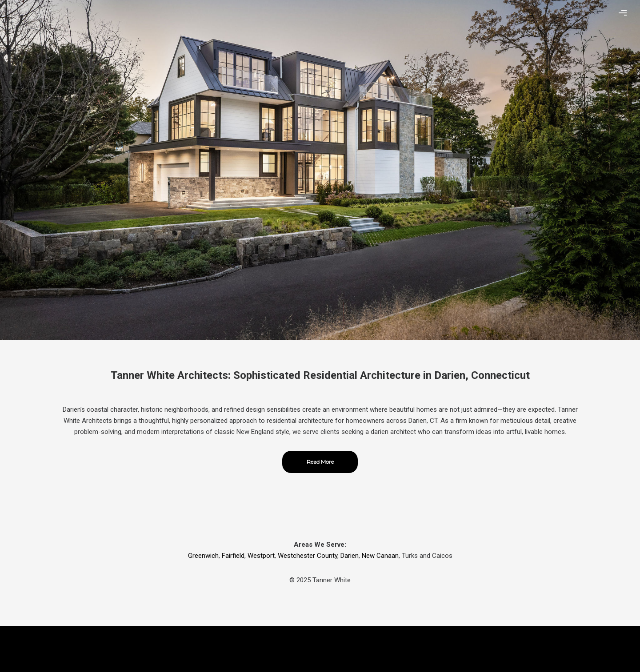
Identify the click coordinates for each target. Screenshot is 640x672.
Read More (320, 462)
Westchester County (308, 556)
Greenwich (203, 556)
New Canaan (380, 556)
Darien (350, 556)
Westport (261, 556)
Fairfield (233, 556)
